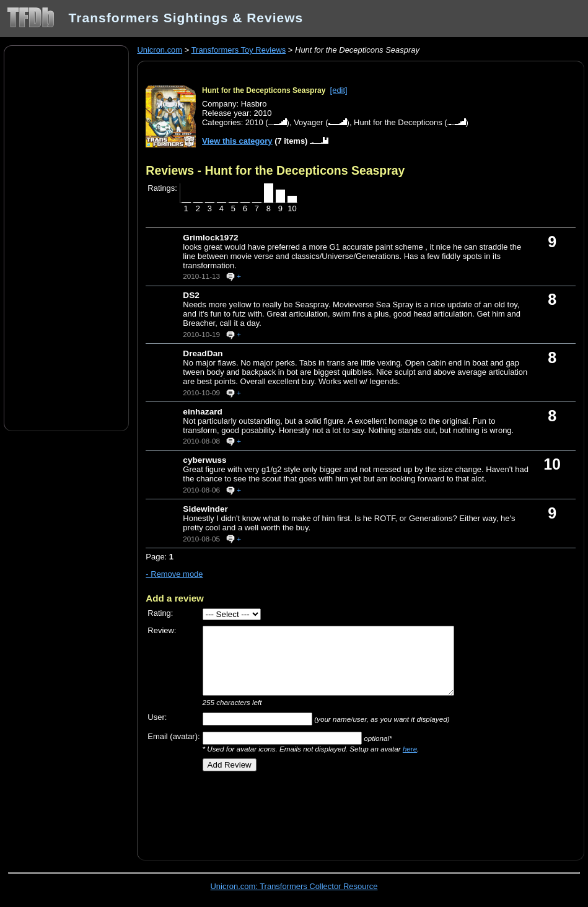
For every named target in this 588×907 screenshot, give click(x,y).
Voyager (309, 122)
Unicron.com (160, 50)
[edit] (339, 90)
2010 (254, 122)
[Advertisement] (66, 237)
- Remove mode (174, 574)
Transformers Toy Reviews (239, 50)
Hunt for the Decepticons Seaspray (264, 90)
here (410, 749)
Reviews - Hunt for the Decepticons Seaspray (275, 170)
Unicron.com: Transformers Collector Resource (294, 886)
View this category (237, 141)
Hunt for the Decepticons (398, 122)
